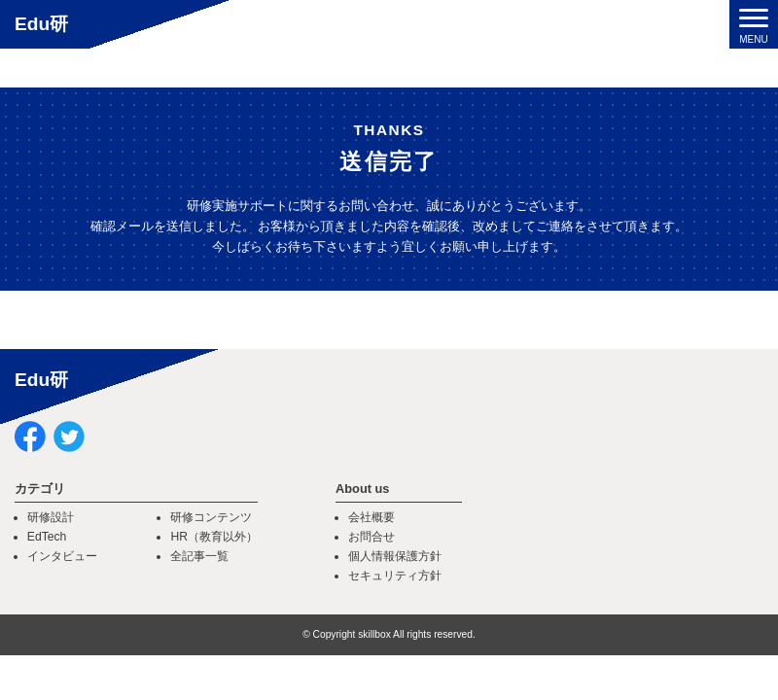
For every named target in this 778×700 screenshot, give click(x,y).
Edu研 (41, 24)
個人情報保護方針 (395, 556)
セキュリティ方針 (395, 576)
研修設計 (51, 517)
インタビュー (62, 556)
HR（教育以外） (214, 537)
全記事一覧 (199, 556)
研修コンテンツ (211, 517)
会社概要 (371, 517)
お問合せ (371, 537)
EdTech (47, 537)
